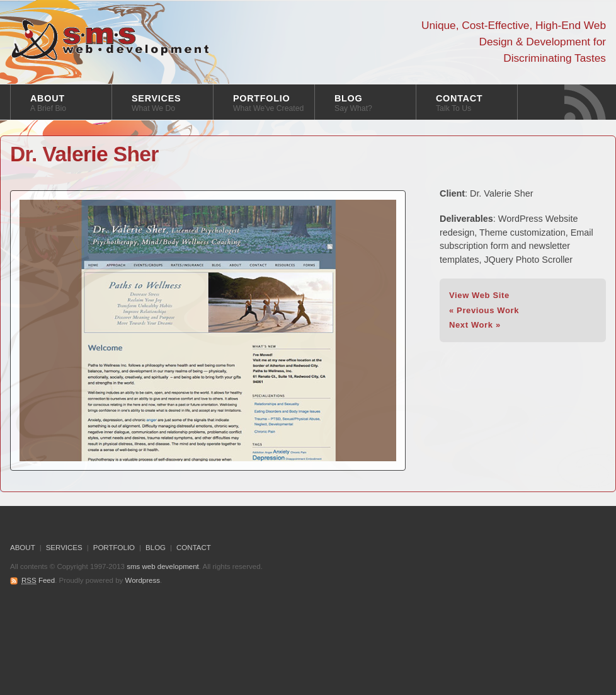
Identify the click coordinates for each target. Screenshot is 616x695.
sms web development (111, 40)
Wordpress (143, 580)
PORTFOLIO (268, 103)
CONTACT (459, 103)
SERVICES (156, 103)
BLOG (353, 103)
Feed (38, 581)
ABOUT (48, 103)
